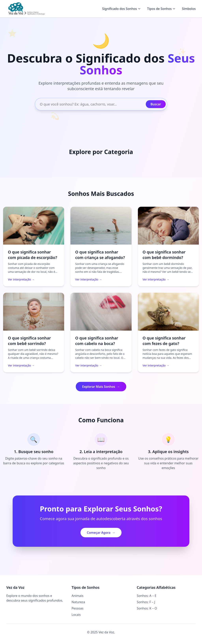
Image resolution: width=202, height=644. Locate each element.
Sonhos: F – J (146, 602)
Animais (78, 596)
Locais (76, 615)
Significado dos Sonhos (122, 9)
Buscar (156, 104)
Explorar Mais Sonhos (101, 387)
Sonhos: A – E (146, 596)
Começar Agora (101, 533)
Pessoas (78, 608)
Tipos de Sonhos (161, 9)
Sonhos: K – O (147, 608)
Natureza (78, 602)
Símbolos (189, 9)
